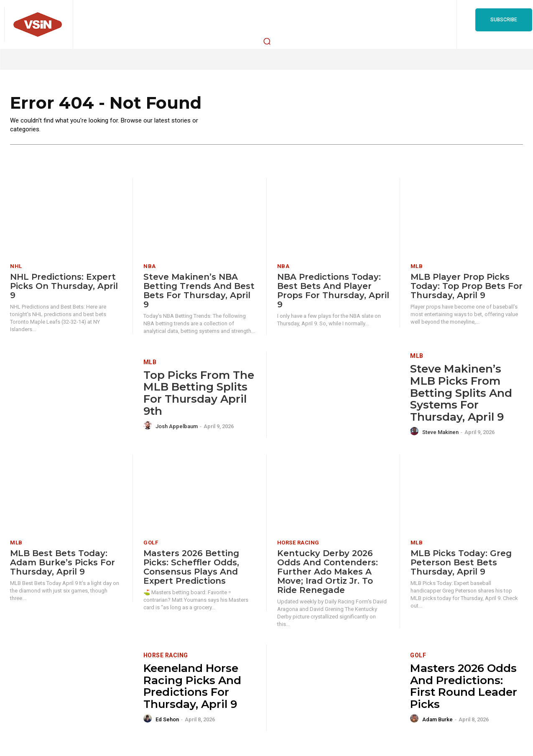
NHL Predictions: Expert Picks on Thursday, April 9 (64, 286)
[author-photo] (149, 426)
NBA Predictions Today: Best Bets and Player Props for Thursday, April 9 (333, 291)
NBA (150, 266)
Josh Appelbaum (177, 426)
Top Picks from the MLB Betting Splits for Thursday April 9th (199, 393)
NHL (16, 266)
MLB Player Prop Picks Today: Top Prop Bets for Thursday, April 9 (467, 286)
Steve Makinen (440, 432)
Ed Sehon (167, 719)
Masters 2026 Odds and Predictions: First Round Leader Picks (464, 686)
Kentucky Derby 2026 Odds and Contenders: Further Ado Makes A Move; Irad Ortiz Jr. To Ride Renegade (328, 572)
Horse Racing (298, 543)
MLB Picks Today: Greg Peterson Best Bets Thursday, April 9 (461, 562)
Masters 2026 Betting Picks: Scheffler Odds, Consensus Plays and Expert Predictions (191, 567)
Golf (151, 543)
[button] (267, 41)
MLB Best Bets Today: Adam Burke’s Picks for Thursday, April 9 (62, 562)
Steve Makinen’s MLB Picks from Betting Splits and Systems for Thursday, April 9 (461, 393)
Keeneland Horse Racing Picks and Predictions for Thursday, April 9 (192, 686)
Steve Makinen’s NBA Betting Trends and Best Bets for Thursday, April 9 (199, 291)
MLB (417, 266)
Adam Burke (437, 719)
